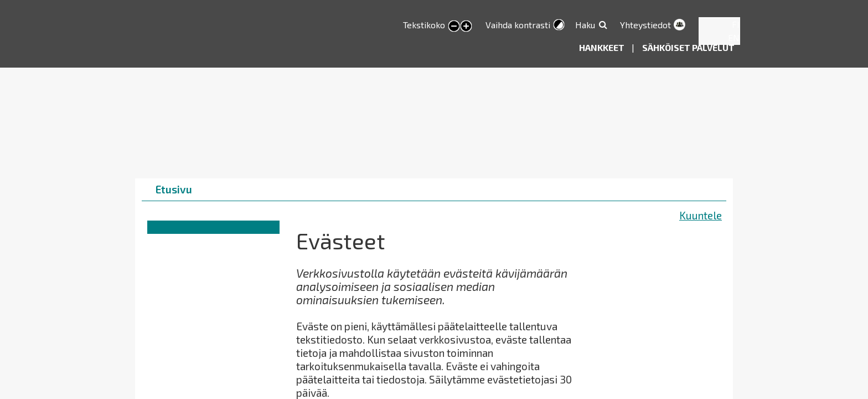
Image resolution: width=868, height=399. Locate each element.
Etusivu (174, 189)
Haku (585, 25)
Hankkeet (603, 47)
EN (734, 37)
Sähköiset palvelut (688, 47)
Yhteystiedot (645, 25)
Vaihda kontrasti (518, 25)
